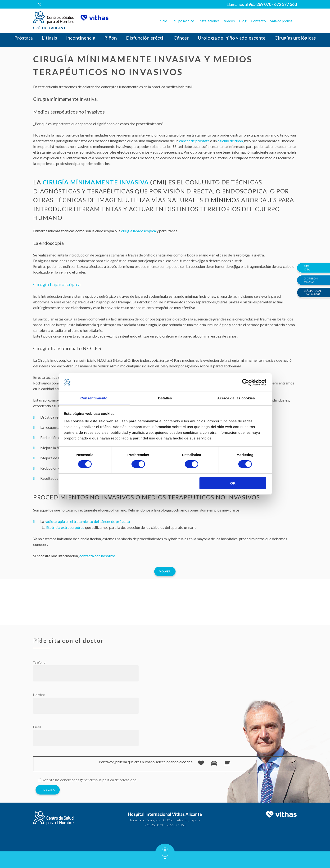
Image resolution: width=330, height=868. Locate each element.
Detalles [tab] (165, 398)
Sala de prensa (281, 21)
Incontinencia (81, 38)
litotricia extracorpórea (65, 527)
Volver (165, 571)
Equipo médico (183, 21)
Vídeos (229, 21)
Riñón (111, 38)
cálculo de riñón (230, 141)
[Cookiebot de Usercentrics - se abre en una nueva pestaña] (246, 382)
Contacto (258, 21)
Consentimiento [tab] (94, 398)
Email (37, 727)
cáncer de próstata (194, 141)
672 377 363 (176, 825)
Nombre (39, 695)
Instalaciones (209, 21)
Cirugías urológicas (295, 38)
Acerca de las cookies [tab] (236, 398)
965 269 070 (154, 825)
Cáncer (181, 38)
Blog (243, 21)
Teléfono (39, 662)
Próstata (23, 38)
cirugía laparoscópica (138, 231)
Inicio (163, 21)
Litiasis (49, 38)
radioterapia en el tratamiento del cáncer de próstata (87, 521)
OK (233, 483)
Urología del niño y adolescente (232, 38)
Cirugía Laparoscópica (57, 284)
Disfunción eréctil (145, 38)
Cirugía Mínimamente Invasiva (96, 182)
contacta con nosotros (98, 556)
